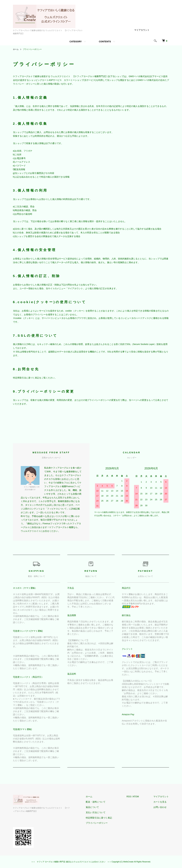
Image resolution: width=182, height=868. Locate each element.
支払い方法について (97, 812)
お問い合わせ (160, 807)
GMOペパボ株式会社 (139, 76)
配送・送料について (97, 802)
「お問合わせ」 (127, 516)
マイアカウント (142, 30)
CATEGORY (76, 42)
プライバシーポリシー (98, 823)
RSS (130, 797)
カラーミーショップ (74, 80)
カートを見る (160, 802)
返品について (94, 807)
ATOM (137, 797)
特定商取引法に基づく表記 (100, 818)
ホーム (16, 49)
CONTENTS (105, 42)
